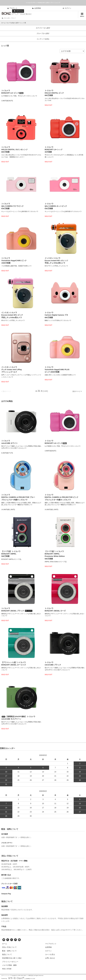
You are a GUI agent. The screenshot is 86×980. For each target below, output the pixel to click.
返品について (7, 954)
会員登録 (36, 8)
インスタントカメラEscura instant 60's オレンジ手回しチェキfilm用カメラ (56, 261)
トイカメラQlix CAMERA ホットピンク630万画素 (56, 206)
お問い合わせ (50, 958)
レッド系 (23, 23)
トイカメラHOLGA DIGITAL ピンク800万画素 (54, 93)
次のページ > (77, 391)
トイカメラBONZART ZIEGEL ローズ (55, 610)
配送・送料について (9, 951)
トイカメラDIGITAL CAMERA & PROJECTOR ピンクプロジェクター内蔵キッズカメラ (62, 497)
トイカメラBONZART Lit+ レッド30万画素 (54, 150)
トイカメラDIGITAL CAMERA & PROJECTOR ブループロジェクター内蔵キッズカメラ (18, 497)
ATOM (9, 969)
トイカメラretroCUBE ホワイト (10, 442)
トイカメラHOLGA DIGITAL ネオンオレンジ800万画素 (14, 150)
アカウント (12, 8)
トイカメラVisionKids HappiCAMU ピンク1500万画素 (14, 261)
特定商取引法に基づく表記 (12, 958)
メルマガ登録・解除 (9, 965)
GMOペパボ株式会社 (29, 975)
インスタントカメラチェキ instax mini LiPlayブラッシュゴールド (12, 370)
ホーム (3, 23)
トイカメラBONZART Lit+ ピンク (12, 92)
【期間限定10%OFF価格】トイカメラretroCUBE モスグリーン (18, 718)
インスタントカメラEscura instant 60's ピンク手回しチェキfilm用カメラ (12, 315)
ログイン (67, 8)
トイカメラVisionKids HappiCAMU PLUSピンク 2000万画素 (57, 370)
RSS (4, 969)
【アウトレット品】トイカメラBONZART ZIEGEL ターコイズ (14, 664)
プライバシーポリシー (10, 962)
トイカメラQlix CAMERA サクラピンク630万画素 (12, 206)
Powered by (18, 978)
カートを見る (50, 954)
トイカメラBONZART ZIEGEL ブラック (17, 610)
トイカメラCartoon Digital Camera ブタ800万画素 (56, 315)
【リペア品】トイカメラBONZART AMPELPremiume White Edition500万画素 (55, 555)
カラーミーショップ (6, 975)
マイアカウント (51, 944)
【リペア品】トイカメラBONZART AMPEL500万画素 (11, 554)
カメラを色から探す (13, 23)
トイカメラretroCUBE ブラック (53, 664)
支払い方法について (9, 947)
